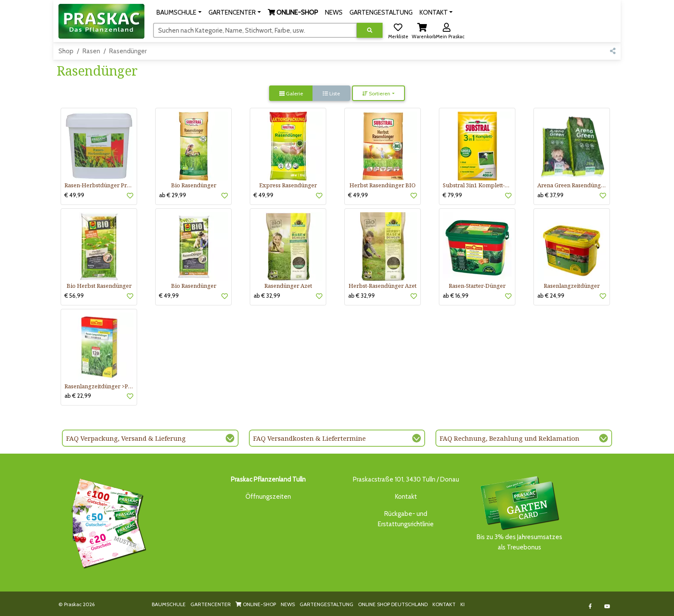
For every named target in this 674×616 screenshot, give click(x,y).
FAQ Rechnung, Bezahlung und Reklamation (510, 438)
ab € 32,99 (267, 296)
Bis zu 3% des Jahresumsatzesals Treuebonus (519, 513)
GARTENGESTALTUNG (326, 604)
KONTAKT (444, 604)
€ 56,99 (74, 296)
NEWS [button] (334, 12)
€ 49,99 (74, 195)
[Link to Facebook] (590, 606)
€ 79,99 (452, 195)
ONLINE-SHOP (256, 604)
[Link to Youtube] (608, 606)
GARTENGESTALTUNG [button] (381, 12)
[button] (179, 12)
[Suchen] (255, 30)
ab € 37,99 (550, 195)
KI (463, 604)
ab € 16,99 (456, 296)
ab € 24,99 (551, 296)
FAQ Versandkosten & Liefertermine (309, 438)
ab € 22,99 (78, 396)
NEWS (288, 604)
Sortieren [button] (376, 93)
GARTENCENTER (211, 604)
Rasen (91, 51)
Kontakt (406, 497)
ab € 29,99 (173, 195)
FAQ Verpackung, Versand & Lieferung (126, 438)
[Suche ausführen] (370, 30)
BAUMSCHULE (169, 604)
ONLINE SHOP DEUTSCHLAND (393, 604)
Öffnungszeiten (268, 497)
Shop (66, 51)
